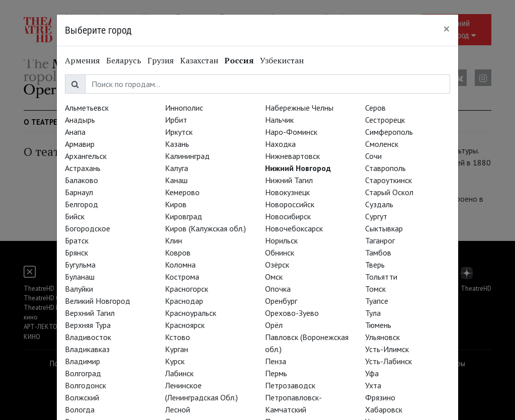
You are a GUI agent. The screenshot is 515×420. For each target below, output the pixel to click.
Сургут (376, 216)
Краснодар (184, 301)
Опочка (278, 289)
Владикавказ (87, 349)
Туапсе (377, 301)
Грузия (161, 60)
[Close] (447, 29)
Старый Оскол (389, 192)
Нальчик (279, 120)
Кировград (184, 216)
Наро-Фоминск (291, 132)
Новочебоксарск (294, 228)
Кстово (178, 337)
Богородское (88, 228)
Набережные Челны (299, 108)
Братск (77, 240)
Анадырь (80, 120)
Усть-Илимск (387, 349)
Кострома (182, 277)
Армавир (80, 144)
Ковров (178, 253)
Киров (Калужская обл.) (205, 228)
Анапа (75, 132)
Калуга (177, 168)
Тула (373, 313)
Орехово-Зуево (292, 313)
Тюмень (378, 325)
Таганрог (380, 240)
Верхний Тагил (90, 313)
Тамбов (378, 253)
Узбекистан (282, 60)
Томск (375, 289)
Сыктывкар (384, 228)
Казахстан (199, 60)
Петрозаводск (290, 385)
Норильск (281, 240)
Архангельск (86, 156)
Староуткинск (389, 180)
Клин (174, 240)
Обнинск (280, 253)
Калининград (187, 156)
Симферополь (389, 132)
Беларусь (124, 60)
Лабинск (179, 373)
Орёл (274, 325)
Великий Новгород (98, 301)
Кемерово (182, 192)
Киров (176, 204)
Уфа (372, 373)
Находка (280, 144)
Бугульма (80, 265)
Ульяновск (382, 337)
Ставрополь (385, 168)
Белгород (81, 204)
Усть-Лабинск (389, 361)
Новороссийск (290, 204)
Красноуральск (191, 313)
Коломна (180, 265)
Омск (274, 277)
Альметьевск (87, 108)
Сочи (373, 156)
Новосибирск (288, 216)
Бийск (75, 216)
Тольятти (381, 277)
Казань (177, 144)
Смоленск (382, 144)
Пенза (276, 361)
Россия (239, 60)
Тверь (375, 265)
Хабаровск (384, 409)
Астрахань (83, 168)
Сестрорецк (385, 120)
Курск (175, 361)
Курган (177, 349)
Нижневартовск (292, 156)
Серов (375, 108)
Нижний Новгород (298, 168)
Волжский (82, 397)
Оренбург (281, 301)
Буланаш (80, 277)
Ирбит (176, 120)
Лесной (178, 409)
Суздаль (379, 204)
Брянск (76, 253)
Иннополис (184, 108)
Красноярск (185, 325)
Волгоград (83, 373)
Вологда (80, 409)
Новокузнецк (287, 192)
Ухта (373, 385)
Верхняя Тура (88, 325)
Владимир (82, 361)
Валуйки (79, 289)
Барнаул (79, 192)
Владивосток (88, 337)
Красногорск (187, 289)
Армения (82, 60)
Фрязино (380, 397)
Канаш (176, 180)
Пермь (276, 373)
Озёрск (277, 265)
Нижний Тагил (289, 180)
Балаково (81, 180)
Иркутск (179, 132)
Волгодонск (85, 385)
